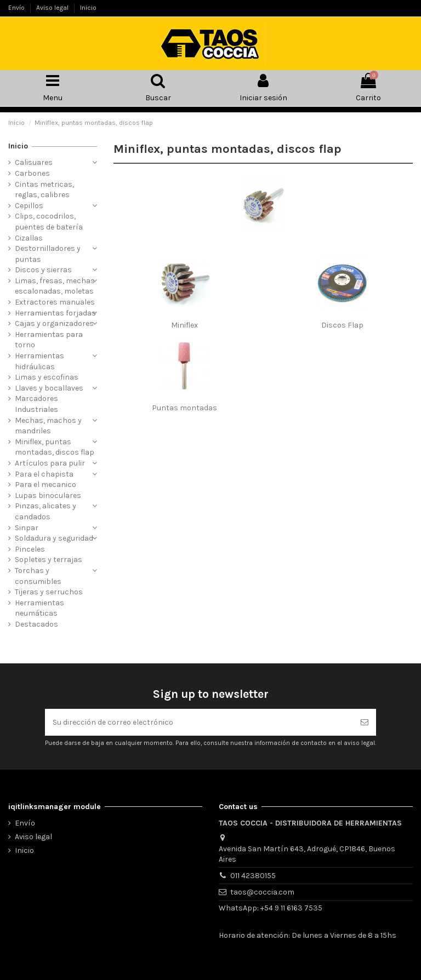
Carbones (32, 173)
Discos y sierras (43, 270)
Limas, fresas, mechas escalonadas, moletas (55, 286)
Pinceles (30, 549)
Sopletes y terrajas (49, 560)
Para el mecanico (45, 485)
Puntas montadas (184, 408)
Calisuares (34, 162)
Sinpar (27, 528)
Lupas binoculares (48, 495)
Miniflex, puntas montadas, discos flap (55, 447)
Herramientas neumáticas (39, 608)
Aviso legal (53, 8)
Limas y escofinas (47, 377)
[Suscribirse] (365, 722)
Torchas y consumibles (38, 576)
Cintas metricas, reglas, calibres (44, 190)
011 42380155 (253, 876)
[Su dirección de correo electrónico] (199, 722)
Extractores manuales (55, 302)
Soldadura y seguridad (54, 538)
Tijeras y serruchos (49, 592)
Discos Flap (342, 325)
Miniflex (184, 325)
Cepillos (29, 206)
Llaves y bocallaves (49, 388)
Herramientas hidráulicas (39, 361)
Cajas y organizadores (54, 323)
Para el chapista (44, 474)
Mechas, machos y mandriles (48, 426)
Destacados (36, 624)
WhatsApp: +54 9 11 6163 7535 (271, 908)
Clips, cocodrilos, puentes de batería (49, 222)
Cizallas (29, 238)
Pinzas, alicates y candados (45, 511)
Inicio (88, 8)
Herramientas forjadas (55, 313)
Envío (17, 8)
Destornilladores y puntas (48, 254)
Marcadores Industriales (36, 404)
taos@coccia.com (262, 892)
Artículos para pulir (50, 463)
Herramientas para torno (49, 340)
